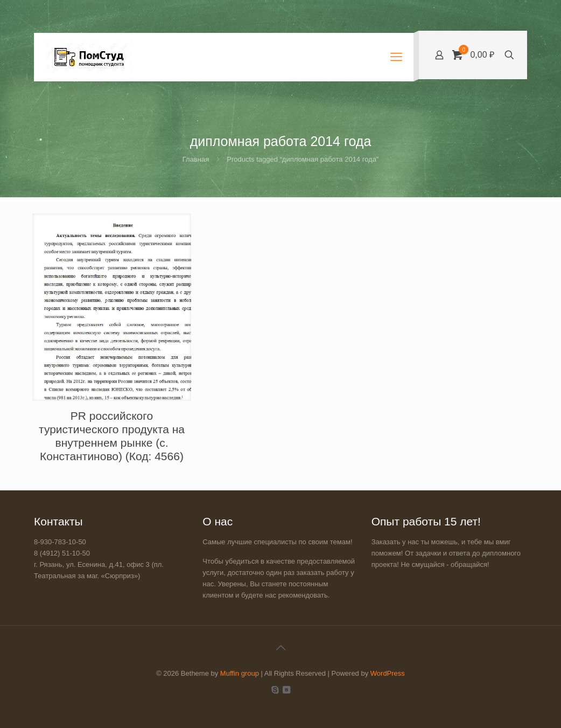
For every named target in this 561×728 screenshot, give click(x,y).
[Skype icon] (275, 689)
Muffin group (240, 673)
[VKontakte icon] (286, 689)
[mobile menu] (396, 57)
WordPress (388, 673)
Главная (196, 159)
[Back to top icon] (280, 648)
